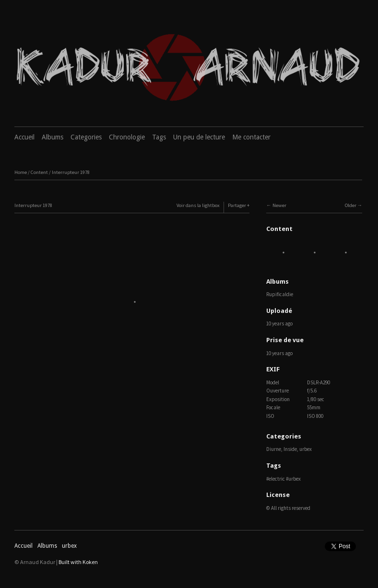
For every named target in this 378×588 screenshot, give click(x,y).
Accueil (24, 137)
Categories (86, 137)
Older (351, 205)
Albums (53, 137)
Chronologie (127, 137)
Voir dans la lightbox (198, 205)
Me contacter (251, 137)
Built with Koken (78, 562)
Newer (279, 205)
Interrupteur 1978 (71, 172)
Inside (290, 449)
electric (277, 479)
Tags (159, 137)
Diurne (274, 449)
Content (39, 172)
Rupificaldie (280, 294)
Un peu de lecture (199, 137)
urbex (306, 449)
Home (21, 172)
